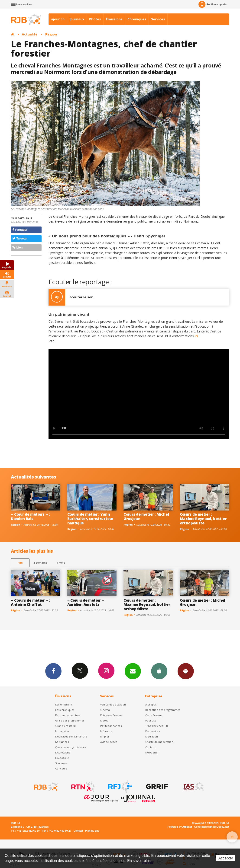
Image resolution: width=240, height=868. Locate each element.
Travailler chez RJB (157, 726)
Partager (20, 230)
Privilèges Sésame (111, 715)
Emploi (105, 736)
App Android (186, 671)
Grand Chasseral (65, 726)
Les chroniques (65, 710)
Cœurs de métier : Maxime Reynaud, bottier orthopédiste (203, 519)
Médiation (152, 736)
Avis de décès (109, 742)
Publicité (151, 720)
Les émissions (64, 704)
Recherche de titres (68, 715)
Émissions (114, 19)
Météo (104, 720)
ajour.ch (58, 19)
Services (158, 19)
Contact (150, 747)
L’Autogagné (63, 752)
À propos (151, 704)
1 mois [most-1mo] (61, 563)
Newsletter (152, 752)
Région (51, 34)
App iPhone (159, 671)
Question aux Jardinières (71, 747)
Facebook (53, 671)
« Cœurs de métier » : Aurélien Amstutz (86, 602)
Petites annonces (111, 726)
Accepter (226, 858)
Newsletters (133, 671)
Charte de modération (159, 742)
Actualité (30, 34)
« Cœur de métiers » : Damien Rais (30, 516)
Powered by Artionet (180, 827)
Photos (95, 19)
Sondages (61, 763)
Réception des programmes (163, 710)
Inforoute (106, 731)
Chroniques (137, 19)
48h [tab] (20, 563)
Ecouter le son (71, 297)
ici (196, 336)
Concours (61, 768)
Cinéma (105, 710)
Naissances (62, 742)
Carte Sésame (154, 715)
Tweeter (20, 238)
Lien (17, 247)
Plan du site (92, 831)
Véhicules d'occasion (113, 704)
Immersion (62, 731)
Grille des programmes (70, 720)
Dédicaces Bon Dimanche (71, 736)
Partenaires (152, 731)
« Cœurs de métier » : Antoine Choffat (30, 602)
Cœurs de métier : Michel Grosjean (146, 516)
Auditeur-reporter (213, 4)
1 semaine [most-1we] (40, 563)
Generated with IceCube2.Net (212, 827)
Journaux (77, 19)
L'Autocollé (62, 758)
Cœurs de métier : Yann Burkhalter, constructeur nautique (90, 519)
